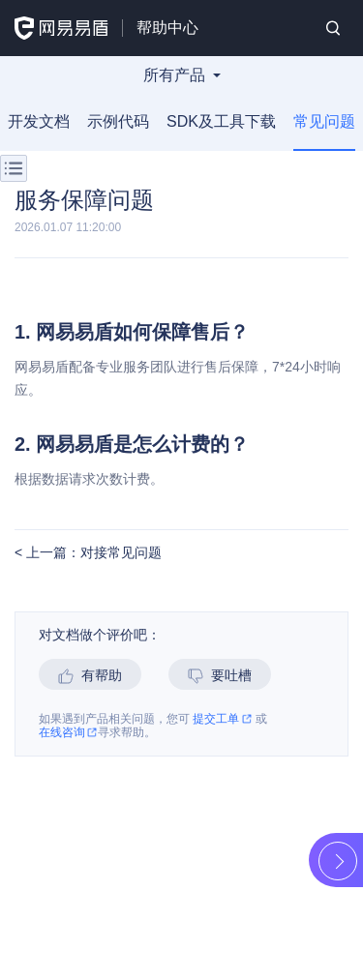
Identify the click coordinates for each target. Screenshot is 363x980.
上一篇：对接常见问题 (92, 553)
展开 (338, 861)
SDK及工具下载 (221, 121)
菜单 (14, 168)
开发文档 (39, 121)
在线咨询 (68, 733)
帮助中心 (167, 28)
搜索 (333, 28)
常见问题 (324, 121)
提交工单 (222, 719)
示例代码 (118, 121)
